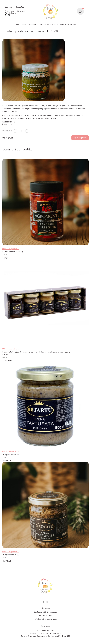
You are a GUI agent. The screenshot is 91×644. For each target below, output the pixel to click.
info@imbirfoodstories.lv (46, 619)
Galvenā (8, 7)
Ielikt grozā (82, 138)
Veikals (12, 13)
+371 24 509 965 (45, 616)
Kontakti (21, 11)
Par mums (9, 11)
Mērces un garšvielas (37, 24)
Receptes (20, 7)
